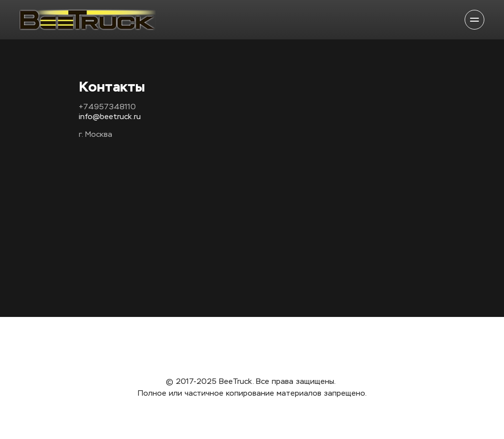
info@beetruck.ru (110, 117)
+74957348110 (107, 107)
